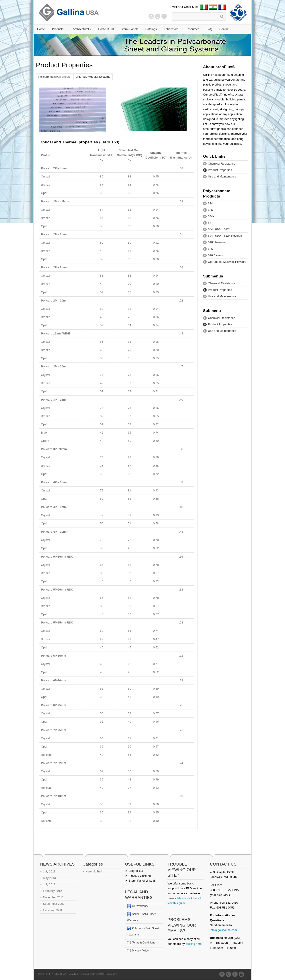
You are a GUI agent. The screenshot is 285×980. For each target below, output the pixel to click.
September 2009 (54, 904)
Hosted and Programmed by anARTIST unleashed (93, 974)
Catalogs (151, 29)
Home (41, 29)
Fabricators (171, 29)
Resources (192, 29)
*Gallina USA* (59, 974)
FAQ (209, 29)
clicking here (193, 944)
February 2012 (52, 891)
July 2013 (49, 871)
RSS (151, 16)
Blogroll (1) (134, 871)
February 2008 (52, 910)
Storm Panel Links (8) (141, 881)
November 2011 (53, 897)
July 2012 (49, 884)
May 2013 (49, 878)
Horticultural (106, 29)
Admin (242, 974)
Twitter (158, 16)
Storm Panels (130, 29)
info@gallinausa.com (223, 930)
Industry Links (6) (138, 876)
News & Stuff (94, 871)
